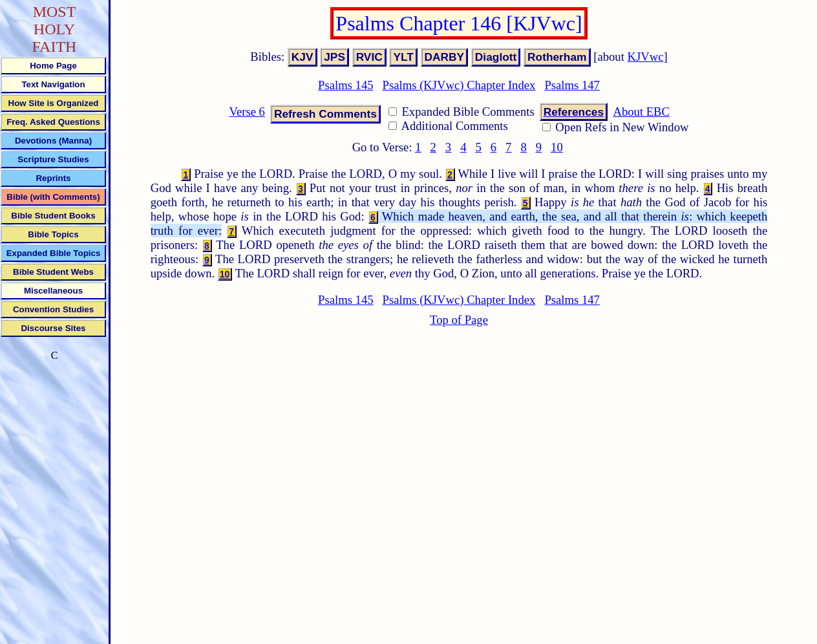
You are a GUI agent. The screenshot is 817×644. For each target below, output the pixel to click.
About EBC (641, 112)
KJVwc (646, 57)
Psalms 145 (346, 85)
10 (557, 147)
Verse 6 (247, 112)
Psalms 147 (572, 85)
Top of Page (459, 320)
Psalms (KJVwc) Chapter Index (459, 85)
